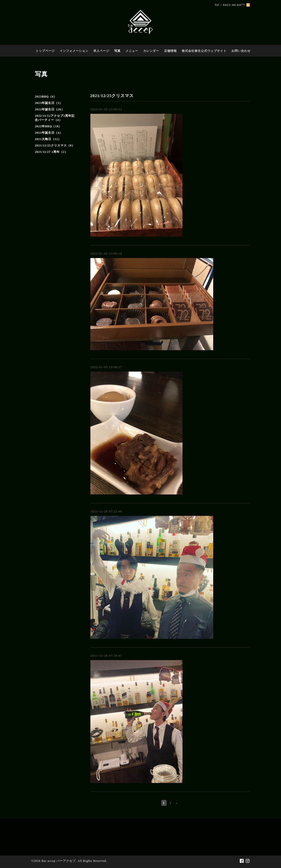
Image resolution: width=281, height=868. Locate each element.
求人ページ (101, 51)
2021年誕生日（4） (49, 133)
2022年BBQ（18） (48, 126)
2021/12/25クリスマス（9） (55, 145)
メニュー (132, 51)
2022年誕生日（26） (50, 109)
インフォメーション (74, 51)
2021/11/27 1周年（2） (51, 152)
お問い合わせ (241, 51)
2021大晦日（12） (48, 139)
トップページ (45, 51)
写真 (117, 51)
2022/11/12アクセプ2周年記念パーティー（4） (55, 118)
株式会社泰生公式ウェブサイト (204, 51)
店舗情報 (170, 51)
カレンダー (151, 51)
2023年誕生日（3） (49, 103)
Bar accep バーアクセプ (59, 861)
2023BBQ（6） (46, 97)
